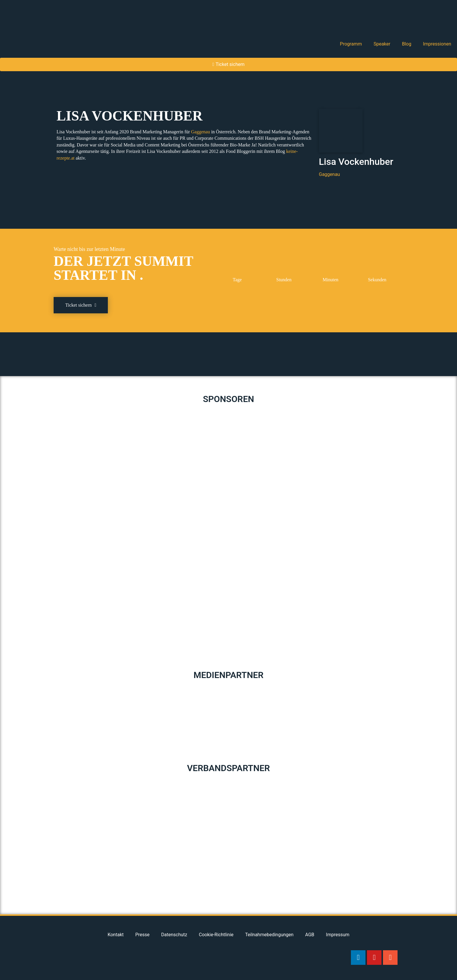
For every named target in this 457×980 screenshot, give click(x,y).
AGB (310, 935)
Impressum (338, 935)
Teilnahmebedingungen (269, 935)
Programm (351, 44)
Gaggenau (201, 132)
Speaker (382, 44)
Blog (407, 44)
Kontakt (116, 935)
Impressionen (437, 44)
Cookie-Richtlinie (216, 935)
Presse (142, 935)
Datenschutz (174, 935)
